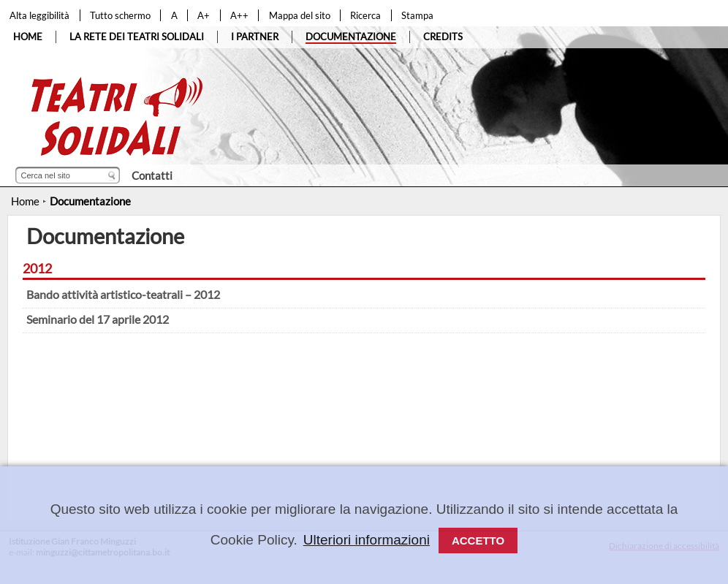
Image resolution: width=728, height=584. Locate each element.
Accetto (478, 541)
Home (25, 201)
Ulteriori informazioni (367, 540)
